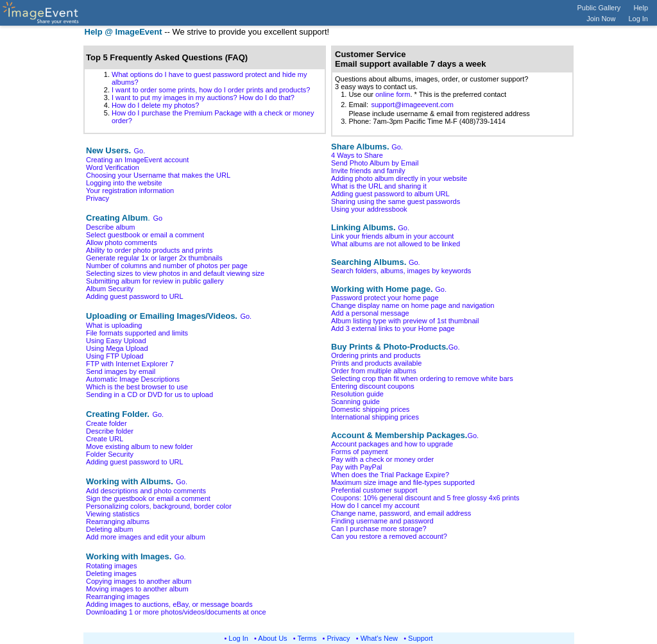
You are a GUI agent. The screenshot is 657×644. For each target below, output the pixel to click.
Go (158, 218)
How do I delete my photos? (155, 105)
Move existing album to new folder (139, 446)
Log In (638, 19)
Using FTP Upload (115, 356)
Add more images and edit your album (146, 537)
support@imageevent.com (412, 105)
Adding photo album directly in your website (399, 178)
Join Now (601, 19)
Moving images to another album (137, 589)
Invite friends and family (368, 171)
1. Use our (355, 94)
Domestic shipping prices (370, 409)
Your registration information (130, 191)
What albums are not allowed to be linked (396, 244)
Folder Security (110, 454)
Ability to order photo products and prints (149, 250)
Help (641, 8)
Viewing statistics (113, 514)
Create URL (105, 439)
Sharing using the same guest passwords (396, 201)
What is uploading (114, 325)
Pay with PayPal (356, 467)
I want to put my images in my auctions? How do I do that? (203, 97)
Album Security (110, 289)
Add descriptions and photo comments (146, 491)
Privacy (98, 198)
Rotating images (112, 566)
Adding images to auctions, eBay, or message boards (169, 604)
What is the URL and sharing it (379, 186)
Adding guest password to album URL (390, 194)
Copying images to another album (139, 581)
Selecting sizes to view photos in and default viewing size (175, 273)
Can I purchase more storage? (379, 529)
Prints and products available (376, 363)
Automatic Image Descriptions (133, 379)
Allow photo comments (122, 242)
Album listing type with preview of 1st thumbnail (405, 321)
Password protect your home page (385, 298)
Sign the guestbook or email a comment (148, 498)
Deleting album (109, 529)
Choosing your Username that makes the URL (158, 175)
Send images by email (121, 371)
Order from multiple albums (374, 371)
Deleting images (111, 573)
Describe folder (110, 431)
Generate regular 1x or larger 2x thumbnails (154, 258)
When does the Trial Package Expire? (390, 475)
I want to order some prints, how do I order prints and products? (211, 90)
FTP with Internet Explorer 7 (130, 364)
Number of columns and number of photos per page (167, 266)
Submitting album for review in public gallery (155, 281)
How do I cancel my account (375, 505)
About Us (272, 638)
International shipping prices (375, 417)
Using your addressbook (369, 209)
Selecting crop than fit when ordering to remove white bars (422, 378)
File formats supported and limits (137, 333)
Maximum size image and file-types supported (403, 482)
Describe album (110, 227)
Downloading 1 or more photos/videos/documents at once (176, 612)
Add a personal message (370, 313)
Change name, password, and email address (401, 513)
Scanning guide (355, 402)
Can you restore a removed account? (389, 536)
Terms (307, 638)
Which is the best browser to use (137, 387)
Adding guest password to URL (135, 296)
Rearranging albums (118, 521)
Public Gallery (599, 8)
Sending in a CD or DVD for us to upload (149, 394)
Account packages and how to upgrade (392, 444)
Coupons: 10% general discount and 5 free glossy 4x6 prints (425, 498)
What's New (379, 638)
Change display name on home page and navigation (413, 305)
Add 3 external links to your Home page (393, 328)
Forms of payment (360, 452)
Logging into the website (124, 183)
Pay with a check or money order (382, 459)
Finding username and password (382, 521)
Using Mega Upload (117, 348)
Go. (140, 151)
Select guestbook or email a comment (145, 235)
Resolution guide (357, 394)
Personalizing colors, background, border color (159, 506)
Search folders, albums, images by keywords (401, 271)
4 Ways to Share (357, 155)
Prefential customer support (374, 490)
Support (421, 638)
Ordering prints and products (376, 355)
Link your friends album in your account (392, 236)
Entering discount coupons (373, 386)
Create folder (107, 423)
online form (393, 94)
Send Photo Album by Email (375, 163)
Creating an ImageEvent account (137, 160)
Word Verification (113, 167)
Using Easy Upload (116, 341)
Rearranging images (118, 597)
